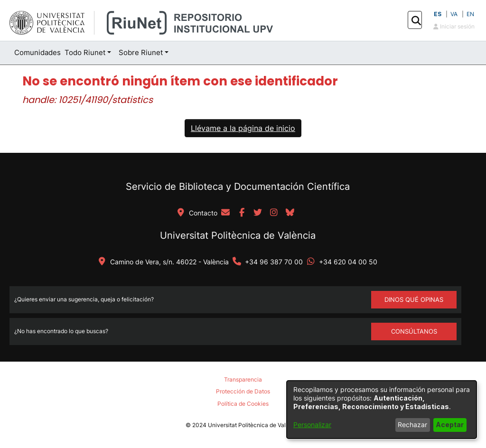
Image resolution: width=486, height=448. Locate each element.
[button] (416, 20)
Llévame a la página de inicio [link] (243, 128)
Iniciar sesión (454, 26)
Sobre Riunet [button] (141, 52)
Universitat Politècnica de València (238, 235)
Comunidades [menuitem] (37, 52)
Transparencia (243, 379)
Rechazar (412, 425)
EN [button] (470, 14)
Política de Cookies (243, 404)
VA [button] (454, 14)
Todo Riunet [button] (85, 52)
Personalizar (312, 425)
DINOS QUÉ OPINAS (414, 299)
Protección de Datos (243, 391)
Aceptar (450, 425)
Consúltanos (414, 331)
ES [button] (438, 14)
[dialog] (382, 410)
